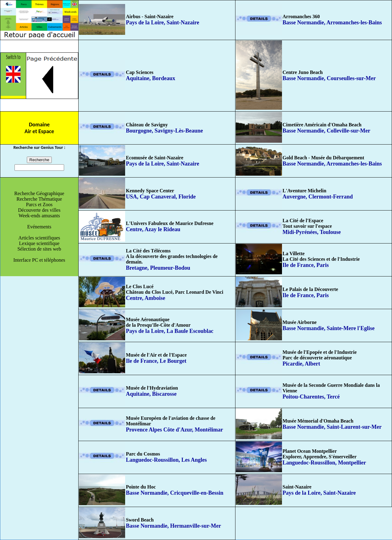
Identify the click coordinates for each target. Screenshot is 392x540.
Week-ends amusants (39, 216)
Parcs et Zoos (39, 205)
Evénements (39, 227)
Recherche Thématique (39, 199)
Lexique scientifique (39, 243)
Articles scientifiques (39, 238)
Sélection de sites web (39, 249)
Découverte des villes (39, 210)
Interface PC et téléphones (39, 260)
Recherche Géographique (39, 193)
